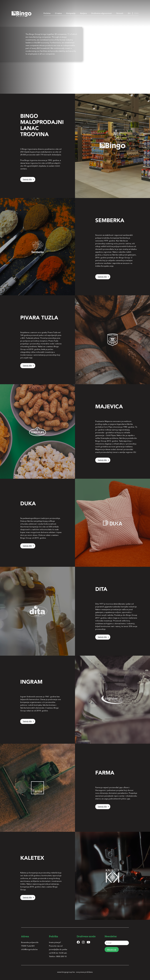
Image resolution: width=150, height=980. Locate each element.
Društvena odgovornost (101, 13)
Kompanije (71, 13)
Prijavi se (112, 950)
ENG (136, 13)
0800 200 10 (61, 956)
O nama (58, 13)
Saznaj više (27, 179)
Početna (47, 13)
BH (129, 13)
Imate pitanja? (55, 942)
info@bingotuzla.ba (29, 949)
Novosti (120, 13)
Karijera (83, 13)
